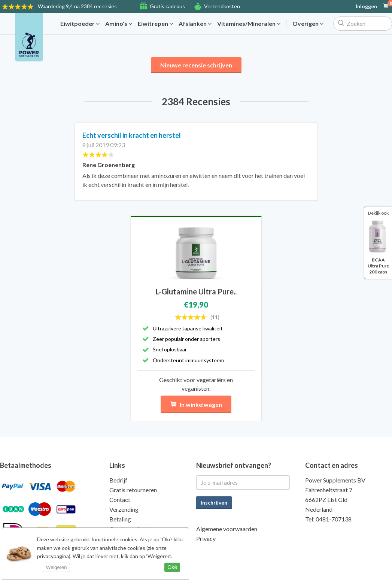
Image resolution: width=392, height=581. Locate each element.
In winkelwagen (196, 404)
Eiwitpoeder (80, 24)
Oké (172, 567)
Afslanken (195, 24)
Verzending (124, 509)
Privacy (206, 538)
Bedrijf (118, 480)
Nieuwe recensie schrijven (196, 65)
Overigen (308, 24)
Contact (120, 500)
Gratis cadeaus (167, 6)
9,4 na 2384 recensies (77, 6)
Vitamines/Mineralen (249, 24)
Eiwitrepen (155, 24)
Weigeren (56, 567)
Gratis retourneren (133, 490)
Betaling (120, 519)
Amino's (119, 24)
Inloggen (366, 6)
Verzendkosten (222, 6)
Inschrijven (214, 503)
